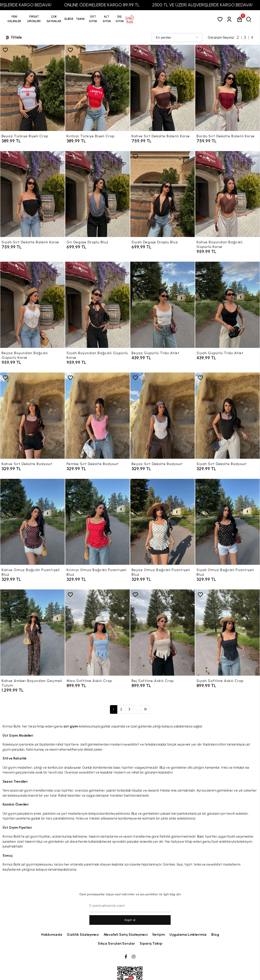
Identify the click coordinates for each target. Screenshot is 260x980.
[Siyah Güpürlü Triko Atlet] (227, 305)
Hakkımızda (52, 935)
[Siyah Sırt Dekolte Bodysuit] (227, 416)
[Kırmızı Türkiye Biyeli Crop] (97, 88)
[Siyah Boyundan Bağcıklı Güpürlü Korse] (97, 305)
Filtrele (13, 38)
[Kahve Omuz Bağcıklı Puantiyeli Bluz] (32, 522)
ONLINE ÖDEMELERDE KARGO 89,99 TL (113, 5)
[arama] (250, 19)
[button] (34, 19)
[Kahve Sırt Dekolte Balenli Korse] (162, 88)
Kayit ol (130, 920)
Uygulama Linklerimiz (188, 935)
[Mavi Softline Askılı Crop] (97, 633)
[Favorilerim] (221, 19)
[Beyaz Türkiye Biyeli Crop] (32, 88)
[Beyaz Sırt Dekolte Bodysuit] (162, 416)
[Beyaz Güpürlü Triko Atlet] (162, 305)
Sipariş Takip (151, 944)
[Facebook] (126, 957)
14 (145, 709)
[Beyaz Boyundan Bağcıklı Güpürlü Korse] (32, 305)
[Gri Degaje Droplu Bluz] (97, 194)
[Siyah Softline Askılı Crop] (227, 633)
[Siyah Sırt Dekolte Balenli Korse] (32, 194)
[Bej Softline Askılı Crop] (162, 633)
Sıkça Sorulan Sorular (116, 944)
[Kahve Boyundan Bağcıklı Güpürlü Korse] (227, 194)
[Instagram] (134, 957)
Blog (215, 935)
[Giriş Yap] (230, 19)
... (137, 709)
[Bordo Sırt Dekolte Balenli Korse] (227, 88)
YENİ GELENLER (14, 19)
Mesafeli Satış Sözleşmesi (126, 935)
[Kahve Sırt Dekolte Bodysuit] (32, 416)
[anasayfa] (130, 19)
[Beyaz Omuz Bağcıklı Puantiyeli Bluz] (162, 522)
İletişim (159, 935)
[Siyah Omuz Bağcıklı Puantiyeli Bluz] (227, 522)
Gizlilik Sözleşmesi (83, 935)
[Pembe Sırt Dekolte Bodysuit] (97, 416)
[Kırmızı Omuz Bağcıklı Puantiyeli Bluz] (97, 522)
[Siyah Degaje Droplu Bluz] (162, 194)
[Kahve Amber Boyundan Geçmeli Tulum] (32, 633)
